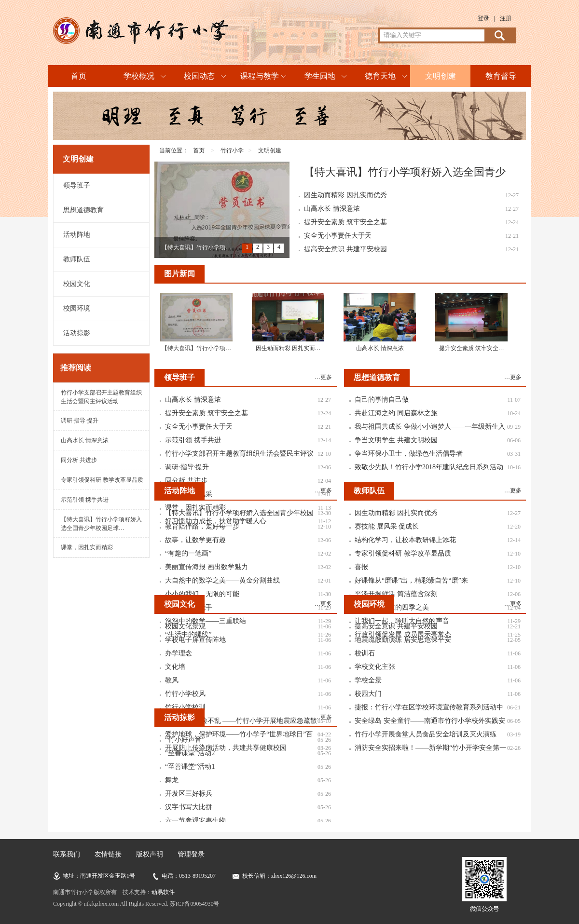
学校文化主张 (375, 667)
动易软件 (163, 892)
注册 (506, 18)
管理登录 (191, 854)
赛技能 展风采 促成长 (387, 526)
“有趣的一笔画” (188, 553)
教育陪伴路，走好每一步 (202, 526)
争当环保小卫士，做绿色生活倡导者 (409, 454)
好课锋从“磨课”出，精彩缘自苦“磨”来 (411, 580)
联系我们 (67, 854)
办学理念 (179, 653)
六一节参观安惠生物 (195, 821)
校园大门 (368, 694)
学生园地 (320, 76)
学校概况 (139, 76)
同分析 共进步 (79, 460)
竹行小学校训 (185, 707)
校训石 (365, 653)
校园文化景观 (185, 626)
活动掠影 (77, 333)
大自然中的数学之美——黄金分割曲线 (222, 580)
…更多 (323, 377)
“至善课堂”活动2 (190, 753)
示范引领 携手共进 (85, 500)
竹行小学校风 (185, 694)
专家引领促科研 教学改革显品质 (102, 480)
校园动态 (199, 76)
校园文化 (77, 284)
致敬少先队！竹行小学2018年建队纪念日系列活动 (429, 467)
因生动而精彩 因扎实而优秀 (345, 195)
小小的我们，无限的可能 (202, 594)
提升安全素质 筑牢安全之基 (345, 222)
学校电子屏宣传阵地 (195, 640)
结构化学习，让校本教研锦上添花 (405, 540)
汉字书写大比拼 (189, 807)
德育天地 (380, 76)
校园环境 (77, 308)
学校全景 (368, 680)
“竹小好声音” (185, 740)
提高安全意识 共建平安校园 (345, 249)
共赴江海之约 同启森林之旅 (396, 413)
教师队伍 (77, 259)
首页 (79, 76)
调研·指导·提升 (80, 421)
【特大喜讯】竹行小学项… (196, 247)
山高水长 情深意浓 (85, 440)
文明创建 (441, 76)
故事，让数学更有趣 (195, 540)
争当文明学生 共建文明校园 (396, 440)
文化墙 (175, 667)
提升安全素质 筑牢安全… (472, 348)
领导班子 (77, 185)
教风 (172, 680)
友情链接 (108, 854)
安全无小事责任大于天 (338, 236)
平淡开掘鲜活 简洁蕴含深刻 (396, 594)
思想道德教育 (83, 210)
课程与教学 (260, 76)
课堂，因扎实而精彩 (87, 547)
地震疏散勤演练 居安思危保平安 (403, 640)
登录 (483, 18)
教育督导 (501, 76)
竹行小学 (232, 150)
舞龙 (172, 780)
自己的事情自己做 (382, 400)
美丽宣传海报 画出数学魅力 (207, 567)
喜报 (361, 567)
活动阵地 (77, 235)
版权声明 (150, 854)
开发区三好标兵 (189, 794)
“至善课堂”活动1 (190, 767)
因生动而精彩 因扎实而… (288, 348)
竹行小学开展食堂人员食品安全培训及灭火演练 (426, 734)
